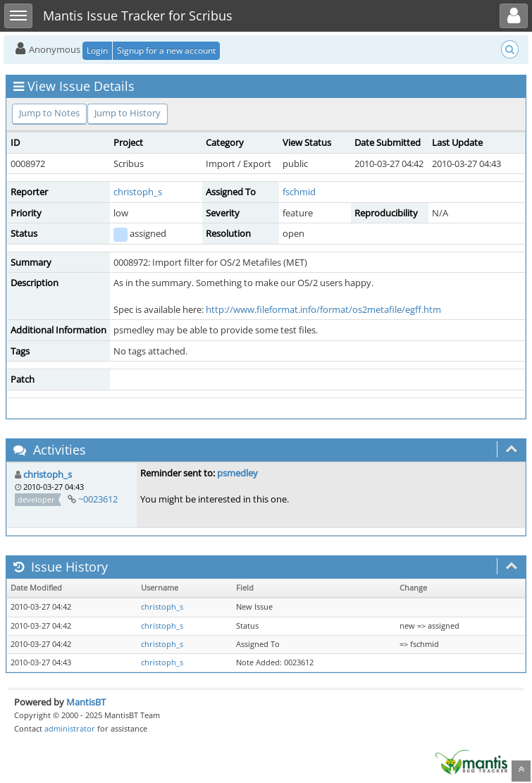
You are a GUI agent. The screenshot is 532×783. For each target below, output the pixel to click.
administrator (70, 728)
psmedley (237, 473)
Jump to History (128, 113)
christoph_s (138, 192)
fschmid (299, 192)
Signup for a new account (166, 50)
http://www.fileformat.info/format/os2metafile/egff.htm (323, 309)
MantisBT (86, 702)
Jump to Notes (49, 113)
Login (97, 50)
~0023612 (98, 499)
